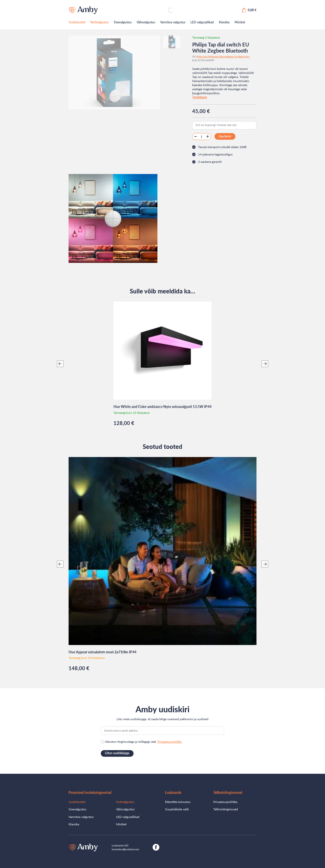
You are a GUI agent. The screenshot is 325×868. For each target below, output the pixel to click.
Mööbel (240, 22)
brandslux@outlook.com (125, 849)
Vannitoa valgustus (173, 22)
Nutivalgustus (100, 22)
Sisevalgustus (123, 22)
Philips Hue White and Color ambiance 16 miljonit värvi (223, 57)
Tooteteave (200, 97)
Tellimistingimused (226, 809)
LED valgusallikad (202, 22)
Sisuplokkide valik (177, 809)
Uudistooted (77, 22)
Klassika (224, 22)
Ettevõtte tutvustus (178, 802)
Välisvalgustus (146, 22)
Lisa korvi (225, 136)
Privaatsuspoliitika (169, 742)
